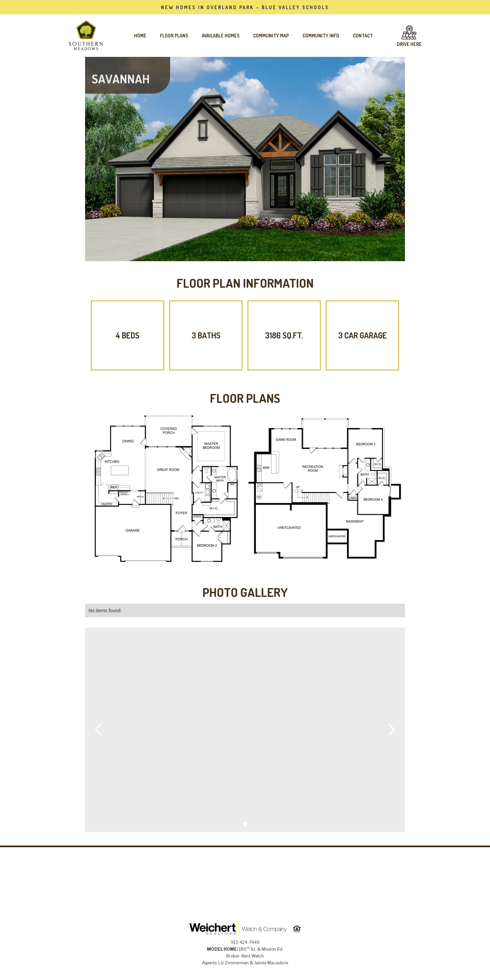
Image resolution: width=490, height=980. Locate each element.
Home (140, 36)
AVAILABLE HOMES (221, 36)
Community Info (321, 36)
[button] (99, 730)
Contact (363, 36)
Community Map (271, 36)
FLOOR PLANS (174, 36)
